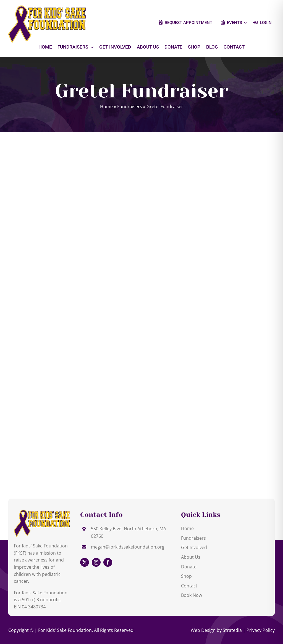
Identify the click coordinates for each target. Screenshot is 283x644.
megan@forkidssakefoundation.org (128, 547)
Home (106, 107)
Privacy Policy (261, 630)
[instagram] (96, 562)
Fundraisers (130, 107)
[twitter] (85, 562)
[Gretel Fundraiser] (42, 512)
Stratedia (232, 630)
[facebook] (108, 562)
